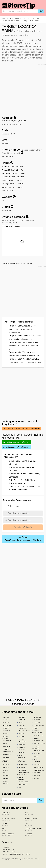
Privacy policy (8, 849)
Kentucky (21, 717)
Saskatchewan (38, 744)
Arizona (5, 728)
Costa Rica (6, 755)
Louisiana (21, 720)
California (6, 741)
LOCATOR (27, 700)
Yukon (35, 778)
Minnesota (22, 739)
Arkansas (6, 731)
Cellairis (6, 824)
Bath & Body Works (9, 819)
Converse (29, 835)
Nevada (20, 753)
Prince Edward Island (38, 732)
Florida (5, 765)
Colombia (6, 746)
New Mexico (22, 767)
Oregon (36, 723)
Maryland (21, 728)
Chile (4, 744)
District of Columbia (7, 761)
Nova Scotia (22, 785)
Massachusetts (23, 731)
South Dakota (38, 751)
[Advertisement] (23, 89)
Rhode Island (38, 741)
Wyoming (36, 776)
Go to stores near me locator (17, 442)
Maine (20, 723)
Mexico (20, 734)
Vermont (36, 762)
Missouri (21, 745)
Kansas (5, 784)
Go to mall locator (17, 447)
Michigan (21, 736)
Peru (35, 728)
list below (36, 55)
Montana (21, 747)
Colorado (6, 749)
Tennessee (37, 754)
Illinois (5, 776)
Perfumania (6, 814)
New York (21, 770)
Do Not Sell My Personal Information (16, 854)
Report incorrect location (11, 124)
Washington (38, 767)
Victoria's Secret (8, 835)
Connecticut (7, 752)
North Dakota (23, 782)
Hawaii (5, 770)
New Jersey (22, 765)
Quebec (36, 738)
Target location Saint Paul (24, 346)
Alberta (5, 723)
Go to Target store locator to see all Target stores (21, 429)
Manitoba (21, 725)
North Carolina (20, 778)
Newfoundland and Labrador (23, 774)
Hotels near (23, 538)
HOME (10, 700)
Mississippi (22, 742)
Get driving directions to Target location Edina (18, 222)
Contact (6, 847)
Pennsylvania (38, 725)
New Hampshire (21, 761)
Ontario (36, 720)
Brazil (5, 734)
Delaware (6, 757)
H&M (29, 814)
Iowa (4, 781)
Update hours (7, 191)
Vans (29, 824)
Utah (35, 759)
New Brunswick (21, 756)
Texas (35, 756)
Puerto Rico (38, 735)
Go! (41, 11)
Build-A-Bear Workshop (33, 830)
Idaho (5, 773)
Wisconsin (37, 773)
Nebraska (21, 750)
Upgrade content (9, 852)
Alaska (5, 720)
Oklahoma (37, 717)
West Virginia (38, 770)
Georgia (6, 767)
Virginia (36, 765)
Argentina (6, 725)
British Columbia (5, 737)
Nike (6, 830)
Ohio (19, 787)
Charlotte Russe (31, 819)
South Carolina (36, 747)
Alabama (6, 717)
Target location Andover (22, 329)
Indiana (5, 778)
